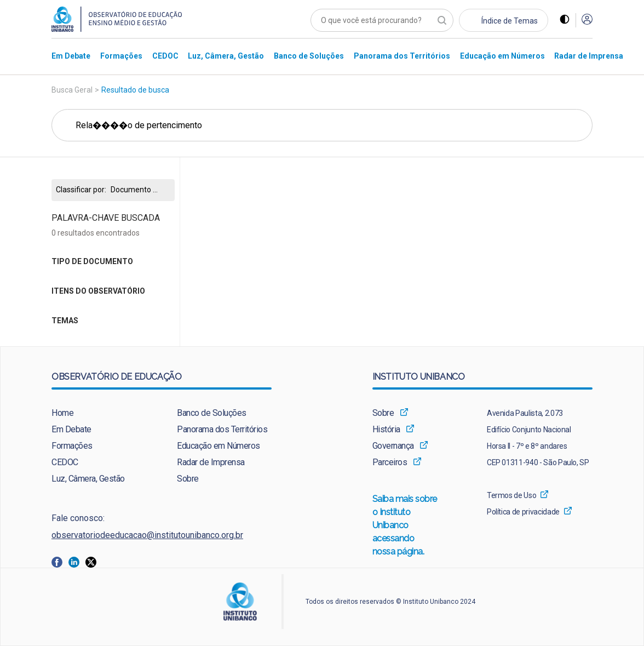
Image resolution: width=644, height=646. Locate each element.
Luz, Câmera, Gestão (88, 479)
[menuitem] (71, 56)
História (386, 429)
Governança (393, 446)
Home (62, 413)
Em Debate (71, 429)
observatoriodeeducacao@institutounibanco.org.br (147, 535)
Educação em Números (219, 446)
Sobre (188, 479)
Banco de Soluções (212, 413)
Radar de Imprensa (211, 462)
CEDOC (65, 462)
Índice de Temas (510, 21)
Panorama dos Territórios (222, 429)
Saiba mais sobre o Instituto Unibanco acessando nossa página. (405, 526)
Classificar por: (81, 190)
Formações (72, 446)
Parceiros (390, 462)
